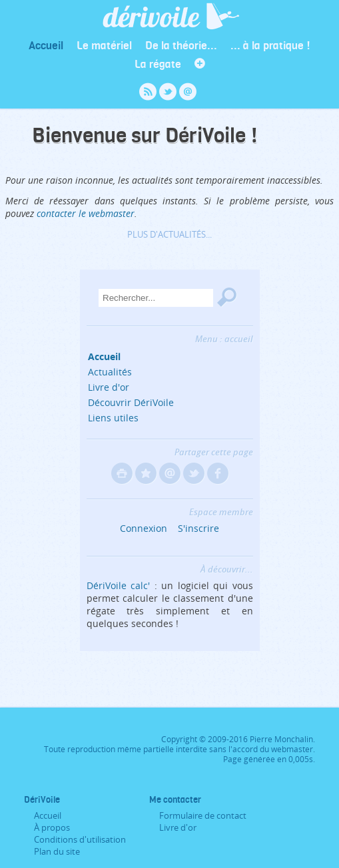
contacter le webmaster (86, 213)
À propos (52, 827)
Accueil (46, 45)
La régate (158, 64)
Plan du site (57, 851)
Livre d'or (109, 387)
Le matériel (104, 45)
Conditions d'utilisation (80, 839)
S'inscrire (198, 528)
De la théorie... (181, 45)
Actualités (110, 372)
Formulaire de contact (203, 815)
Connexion (144, 528)
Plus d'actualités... (169, 234)
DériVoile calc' (119, 585)
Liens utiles (113, 418)
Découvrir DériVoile (131, 402)
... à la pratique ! (270, 45)
